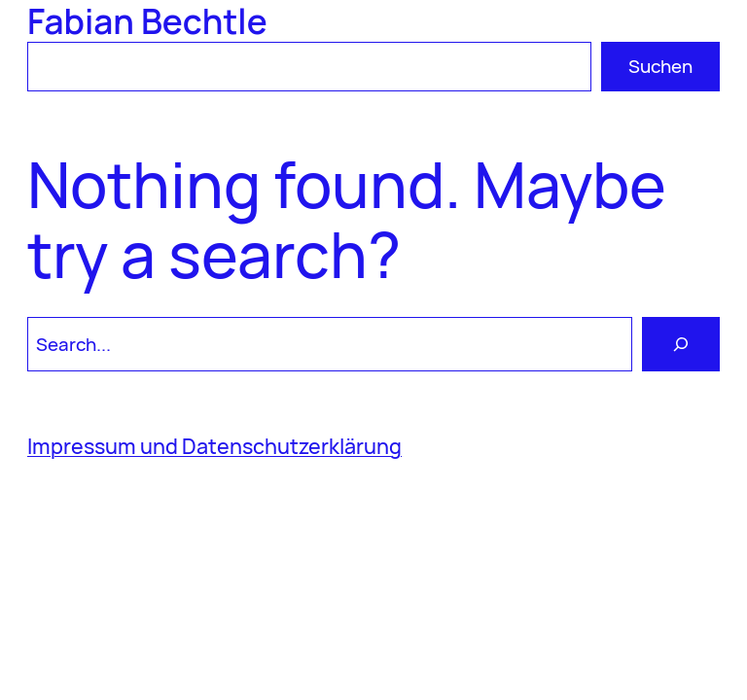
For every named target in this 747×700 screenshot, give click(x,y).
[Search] (681, 344)
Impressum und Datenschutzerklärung (214, 446)
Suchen (660, 66)
